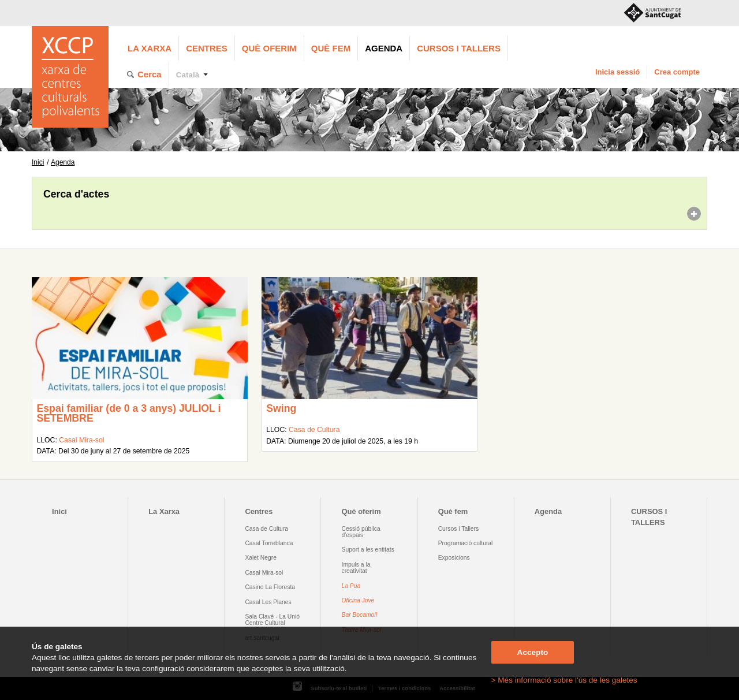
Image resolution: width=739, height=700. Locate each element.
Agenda (384, 48)
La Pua (351, 586)
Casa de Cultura (314, 430)
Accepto (533, 652)
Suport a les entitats (368, 550)
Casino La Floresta (270, 587)
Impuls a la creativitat (356, 568)
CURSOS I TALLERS (459, 48)
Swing (281, 408)
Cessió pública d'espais (361, 532)
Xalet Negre (261, 558)
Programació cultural (466, 543)
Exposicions (454, 558)
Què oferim (269, 48)
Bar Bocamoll (359, 615)
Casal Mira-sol (81, 440)
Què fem (331, 48)
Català (188, 75)
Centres (207, 48)
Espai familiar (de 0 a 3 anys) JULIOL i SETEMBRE (128, 414)
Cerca (150, 74)
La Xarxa (150, 48)
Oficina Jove (358, 600)
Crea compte (677, 72)
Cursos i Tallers (458, 529)
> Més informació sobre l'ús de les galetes (564, 680)
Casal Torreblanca (269, 543)
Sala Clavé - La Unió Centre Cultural (272, 620)
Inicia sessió (617, 72)
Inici (38, 162)
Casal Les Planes (268, 602)
